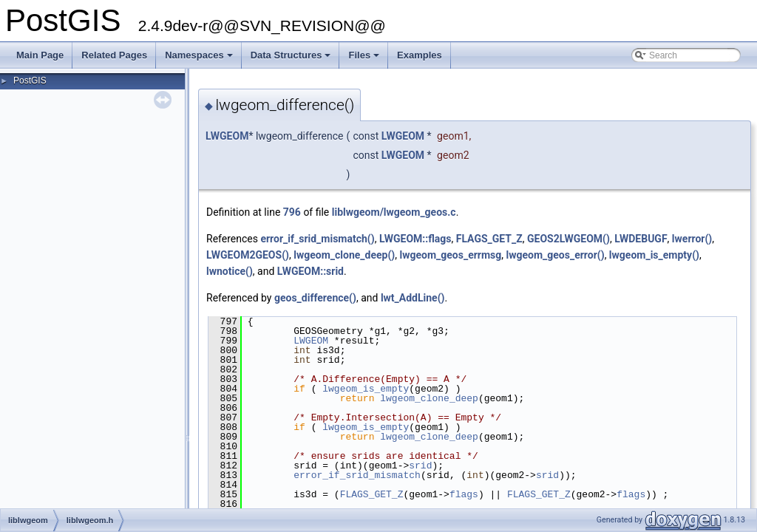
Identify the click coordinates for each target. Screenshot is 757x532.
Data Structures (292, 59)
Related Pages (114, 55)
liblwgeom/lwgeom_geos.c (394, 212)
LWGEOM (227, 136)
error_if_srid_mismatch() (317, 239)
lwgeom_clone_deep (429, 398)
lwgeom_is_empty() (654, 255)
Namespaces (200, 59)
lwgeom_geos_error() (556, 255)
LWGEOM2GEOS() (248, 255)
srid (420, 465)
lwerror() (692, 239)
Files (365, 59)
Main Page (40, 55)
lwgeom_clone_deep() (344, 255)
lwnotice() (230, 271)
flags (464, 494)
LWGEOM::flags (415, 239)
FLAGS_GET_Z (489, 239)
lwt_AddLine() (413, 298)
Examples (420, 55)
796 (292, 212)
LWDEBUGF (641, 239)
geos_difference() (315, 298)
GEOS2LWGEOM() (568, 239)
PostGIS (30, 81)
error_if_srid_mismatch (357, 475)
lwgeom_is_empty (366, 389)
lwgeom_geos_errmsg (450, 255)
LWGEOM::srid (310, 271)
